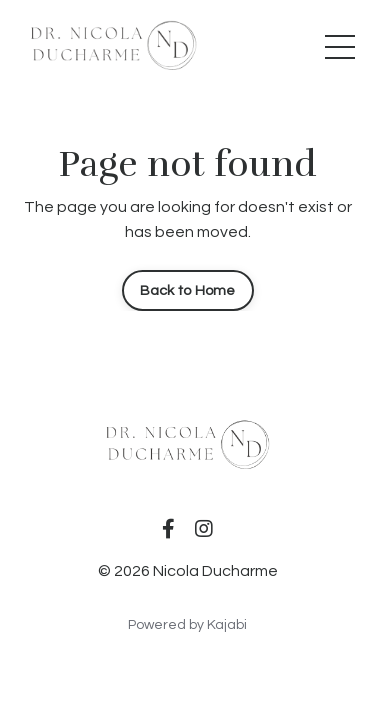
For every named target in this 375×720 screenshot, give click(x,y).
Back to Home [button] (188, 290)
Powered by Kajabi (187, 625)
